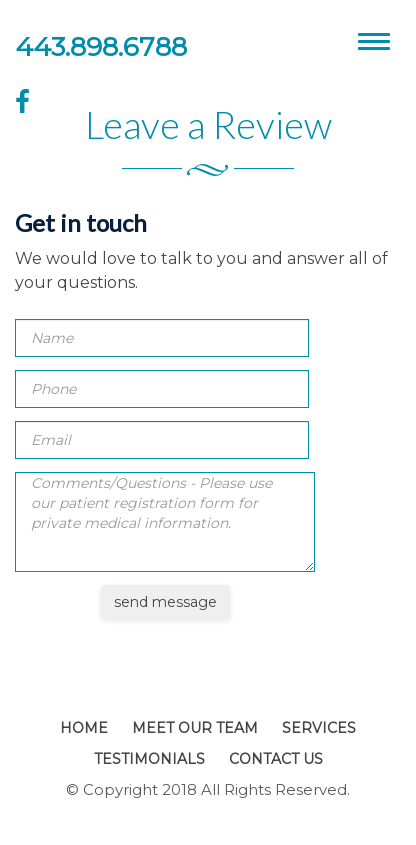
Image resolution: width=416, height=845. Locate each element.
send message (165, 602)
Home (84, 728)
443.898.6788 (101, 47)
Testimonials (149, 759)
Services (319, 728)
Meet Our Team (195, 728)
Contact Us (276, 759)
